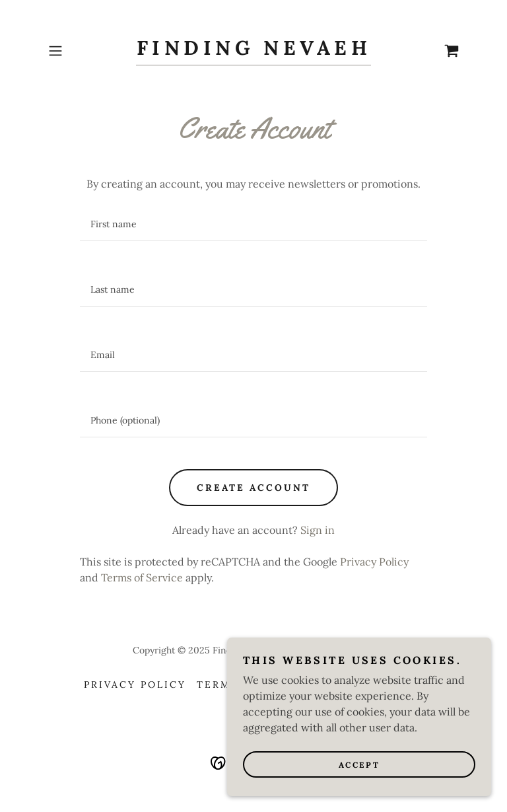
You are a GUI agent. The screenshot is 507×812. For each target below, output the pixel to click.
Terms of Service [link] (142, 577)
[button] (74, 51)
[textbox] (253, 224)
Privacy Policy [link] (374, 562)
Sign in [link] (318, 530)
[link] (253, 51)
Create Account (253, 488)
